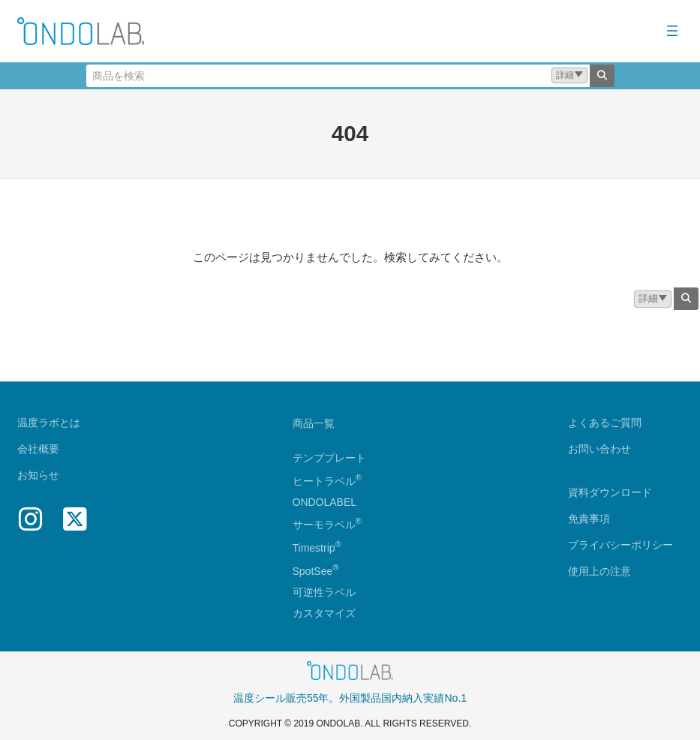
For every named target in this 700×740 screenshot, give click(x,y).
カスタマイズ (324, 613)
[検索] (602, 76)
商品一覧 (314, 423)
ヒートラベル (327, 481)
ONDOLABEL (325, 502)
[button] (569, 75)
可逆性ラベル (324, 592)
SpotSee (313, 571)
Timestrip (314, 548)
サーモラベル (327, 525)
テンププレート (329, 458)
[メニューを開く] (672, 31)
